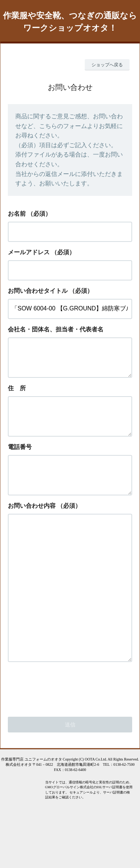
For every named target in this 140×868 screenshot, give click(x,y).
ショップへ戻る (107, 65)
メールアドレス (29, 252)
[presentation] (65, 735)
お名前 (17, 214)
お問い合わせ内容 (32, 524)
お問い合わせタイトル (38, 291)
